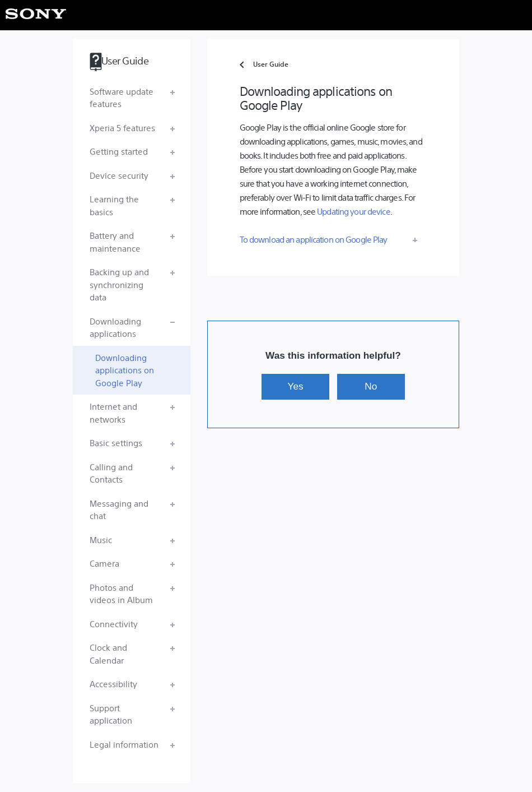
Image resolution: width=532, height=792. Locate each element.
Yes (296, 386)
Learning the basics (114, 205)
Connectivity (114, 624)
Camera (104, 563)
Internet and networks (113, 413)
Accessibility (113, 684)
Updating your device (353, 211)
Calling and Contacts (111, 473)
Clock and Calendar (108, 654)
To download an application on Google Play (314, 239)
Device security (119, 175)
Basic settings (116, 443)
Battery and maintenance (115, 242)
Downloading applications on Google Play (125, 370)
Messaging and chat (119, 510)
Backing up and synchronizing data (119, 284)
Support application (111, 714)
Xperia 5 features (122, 128)
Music (101, 539)
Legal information (124, 744)
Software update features (122, 98)
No (371, 386)
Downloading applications (115, 327)
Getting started (119, 151)
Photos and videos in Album (121, 594)
